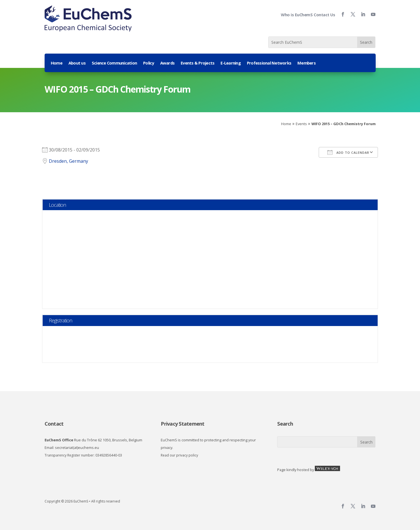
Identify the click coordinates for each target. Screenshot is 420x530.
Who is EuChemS (297, 15)
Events (301, 124)
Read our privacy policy (179, 455)
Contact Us (324, 15)
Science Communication (114, 63)
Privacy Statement (183, 424)
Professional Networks (269, 63)
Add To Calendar (348, 152)
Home (57, 63)
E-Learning (231, 63)
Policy (149, 63)
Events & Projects (198, 63)
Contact (54, 424)
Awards (167, 63)
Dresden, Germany (68, 161)
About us (77, 63)
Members (307, 63)
